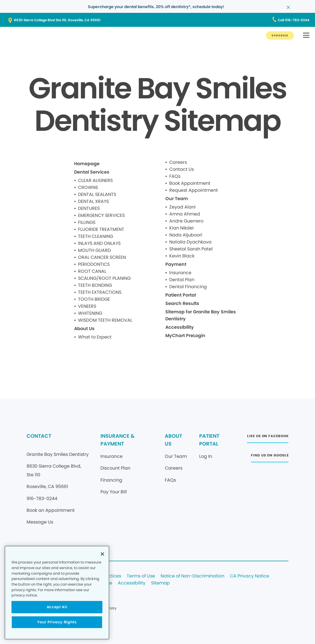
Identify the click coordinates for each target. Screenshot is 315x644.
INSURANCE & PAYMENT (117, 440)
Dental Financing (188, 287)
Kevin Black (182, 256)
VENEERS (87, 306)
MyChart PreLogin (185, 336)
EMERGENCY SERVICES (101, 215)
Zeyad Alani (182, 207)
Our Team (177, 199)
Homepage (87, 164)
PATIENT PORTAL (209, 440)
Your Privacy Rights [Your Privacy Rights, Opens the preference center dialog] (57, 622)
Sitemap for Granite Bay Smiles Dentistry (201, 315)
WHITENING (90, 313)
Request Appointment (194, 190)
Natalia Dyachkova (190, 242)
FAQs (175, 176)
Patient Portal (181, 295)
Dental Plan (182, 280)
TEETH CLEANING (96, 236)
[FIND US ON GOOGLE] (270, 457)
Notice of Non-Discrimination (192, 576)
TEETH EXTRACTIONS (100, 292)
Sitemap (160, 583)
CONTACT (39, 436)
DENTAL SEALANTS (97, 194)
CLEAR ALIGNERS (95, 180)
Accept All (57, 607)
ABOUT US (173, 440)
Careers (178, 162)
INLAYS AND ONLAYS (99, 243)
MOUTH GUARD (94, 250)
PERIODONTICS (94, 264)
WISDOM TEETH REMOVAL (105, 320)
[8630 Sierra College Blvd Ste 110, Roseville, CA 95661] (157, 20)
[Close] (102, 554)
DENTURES (89, 208)
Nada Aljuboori (186, 235)
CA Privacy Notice (250, 576)
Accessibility (180, 327)
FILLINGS (87, 222)
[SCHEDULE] (280, 35)
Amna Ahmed (185, 214)
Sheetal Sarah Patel (191, 249)
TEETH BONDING (95, 285)
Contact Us (182, 169)
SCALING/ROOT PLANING (104, 278)
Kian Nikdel (181, 228)
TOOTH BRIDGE (94, 299)
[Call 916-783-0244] (294, 20)
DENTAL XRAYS (93, 201)
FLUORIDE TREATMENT (101, 229)
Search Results (182, 303)
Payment (176, 264)
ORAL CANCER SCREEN (102, 257)
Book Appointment (190, 183)
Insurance (180, 273)
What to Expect (95, 337)
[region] (57, 593)
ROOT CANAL (92, 271)
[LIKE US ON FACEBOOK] (268, 438)
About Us (84, 329)
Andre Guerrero (186, 221)
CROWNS (88, 187)
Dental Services (92, 172)
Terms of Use (141, 576)
